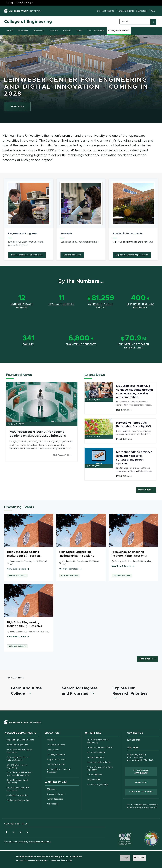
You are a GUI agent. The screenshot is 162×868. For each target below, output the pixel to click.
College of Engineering (28, 22)
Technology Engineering (18, 800)
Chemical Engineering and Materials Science (18, 759)
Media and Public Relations (99, 762)
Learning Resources (63, 764)
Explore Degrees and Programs (27, 255)
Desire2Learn (63, 750)
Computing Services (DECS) (103, 747)
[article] (29, 219)
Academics (23, 31)
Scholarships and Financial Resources (59, 771)
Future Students (126, 11)
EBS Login (62, 789)
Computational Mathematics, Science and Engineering (23, 774)
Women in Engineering (97, 785)
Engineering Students (81, 344)
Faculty (28, 344)
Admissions (39, 31)
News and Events (96, 31)
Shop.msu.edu (103, 780)
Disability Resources (63, 755)
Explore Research (72, 255)
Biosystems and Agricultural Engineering (23, 751)
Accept (125, 858)
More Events (146, 659)
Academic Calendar (63, 745)
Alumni (79, 31)
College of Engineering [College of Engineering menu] (19, 3)
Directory (143, 11)
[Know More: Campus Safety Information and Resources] (120, 834)
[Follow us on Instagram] (21, 832)
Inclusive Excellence (96, 752)
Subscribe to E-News (143, 791)
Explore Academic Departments (132, 255)
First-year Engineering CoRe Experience (100, 769)
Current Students (106, 11)
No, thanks (139, 858)
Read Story (21, 107)
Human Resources (63, 799)
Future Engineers (95, 775)
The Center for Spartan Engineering (103, 741)
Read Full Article (63, 455)
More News (145, 490)
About (10, 31)
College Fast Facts (103, 757)
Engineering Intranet (63, 794)
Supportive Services (63, 759)
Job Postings (63, 804)
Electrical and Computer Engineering (18, 789)
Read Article (124, 410)
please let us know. (43, 842)
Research (54, 31)
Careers (67, 31)
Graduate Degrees (61, 304)
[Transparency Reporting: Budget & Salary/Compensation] (146, 834)
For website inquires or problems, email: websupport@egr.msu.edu (143, 806)
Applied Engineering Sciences (20, 740)
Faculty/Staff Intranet (119, 32)
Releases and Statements (145, 772)
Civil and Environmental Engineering (17, 766)
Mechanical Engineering (17, 795)
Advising (51, 740)
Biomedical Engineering (17, 745)
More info (66, 861)
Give (153, 11)
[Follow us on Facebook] (7, 832)
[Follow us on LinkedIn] (27, 832)
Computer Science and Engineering (17, 782)
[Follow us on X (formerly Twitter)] (14, 832)
